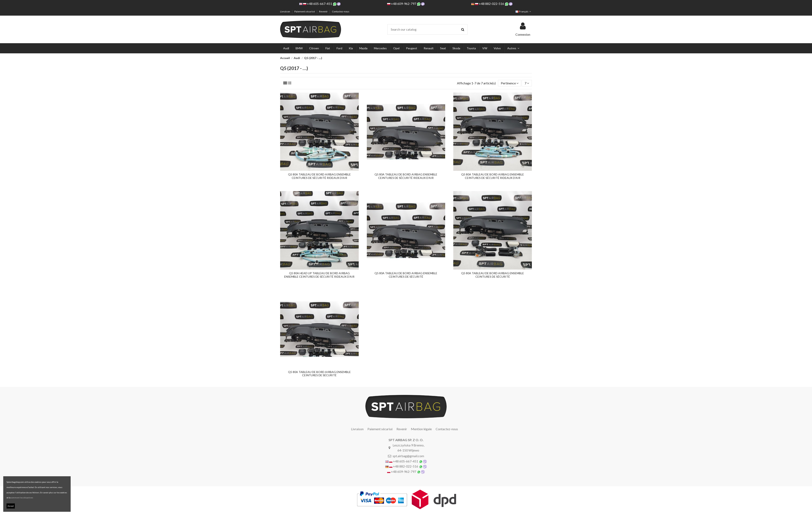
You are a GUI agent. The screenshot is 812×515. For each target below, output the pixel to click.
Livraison (285, 11)
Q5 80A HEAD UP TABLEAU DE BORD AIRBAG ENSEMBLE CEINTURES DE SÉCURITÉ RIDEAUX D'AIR (319, 275)
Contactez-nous (341, 11)
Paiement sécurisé (305, 11)
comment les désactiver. (22, 498)
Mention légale (421, 429)
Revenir (324, 11)
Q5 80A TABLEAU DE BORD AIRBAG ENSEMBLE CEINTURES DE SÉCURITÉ (406, 275)
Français (524, 11)
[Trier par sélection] (510, 83)
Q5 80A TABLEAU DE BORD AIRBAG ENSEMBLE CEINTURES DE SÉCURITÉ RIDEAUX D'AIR (319, 176)
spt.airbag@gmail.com (408, 456)
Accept (11, 506)
